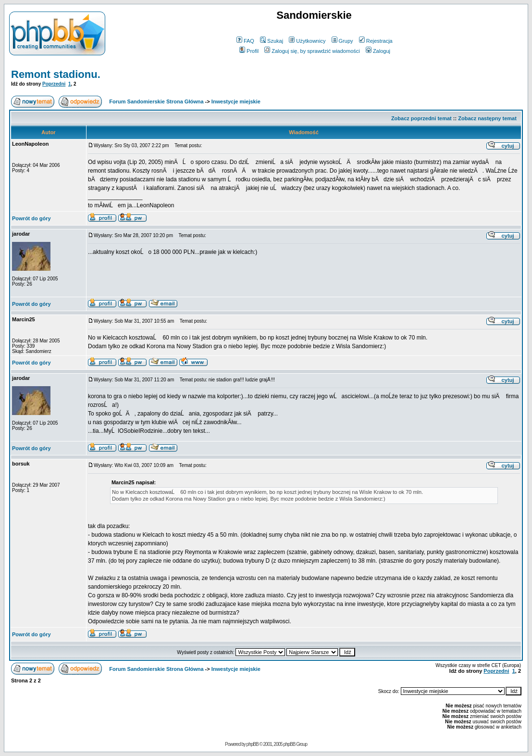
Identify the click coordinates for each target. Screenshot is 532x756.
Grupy (342, 41)
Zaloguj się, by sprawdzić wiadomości (312, 51)
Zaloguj (378, 51)
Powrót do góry (31, 218)
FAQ (245, 41)
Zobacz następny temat (487, 118)
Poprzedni (54, 84)
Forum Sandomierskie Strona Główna (156, 101)
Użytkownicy (307, 41)
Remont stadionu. (56, 74)
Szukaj (272, 41)
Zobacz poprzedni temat (421, 118)
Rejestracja (376, 41)
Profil (249, 51)
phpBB (253, 744)
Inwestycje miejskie (236, 101)
